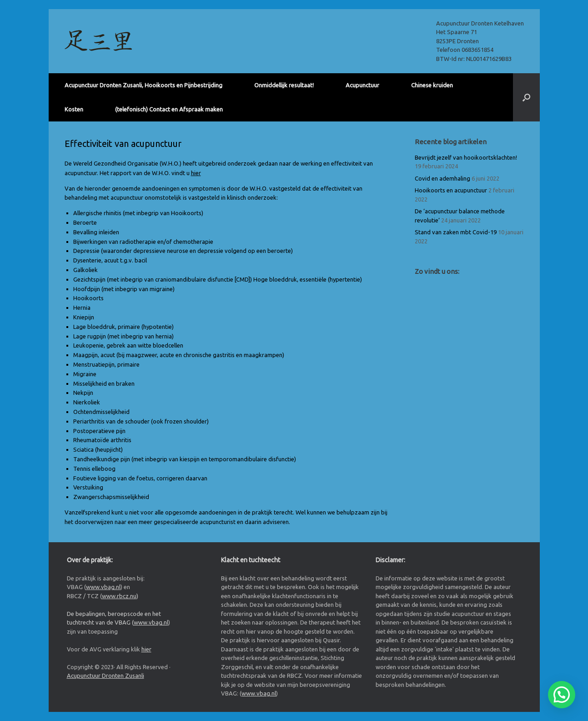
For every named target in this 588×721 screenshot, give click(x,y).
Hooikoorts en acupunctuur (451, 190)
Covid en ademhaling (442, 178)
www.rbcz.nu (119, 596)
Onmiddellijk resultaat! (284, 85)
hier (196, 173)
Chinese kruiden (432, 85)
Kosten (74, 109)
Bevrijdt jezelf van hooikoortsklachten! (466, 157)
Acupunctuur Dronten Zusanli (106, 676)
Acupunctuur (362, 85)
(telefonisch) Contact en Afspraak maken (169, 109)
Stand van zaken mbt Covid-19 (456, 232)
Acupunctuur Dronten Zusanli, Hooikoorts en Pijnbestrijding (143, 85)
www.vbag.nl (103, 587)
